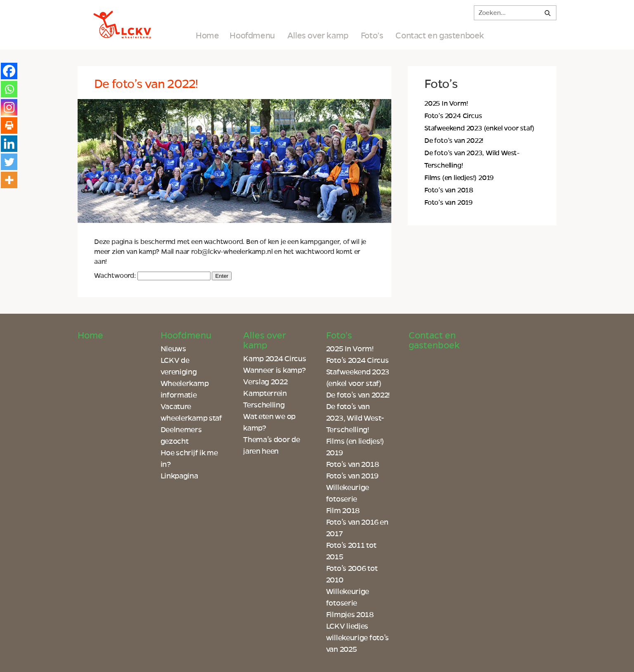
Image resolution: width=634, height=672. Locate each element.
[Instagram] (9, 107)
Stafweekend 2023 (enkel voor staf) (479, 128)
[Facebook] (9, 71)
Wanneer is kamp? (274, 370)
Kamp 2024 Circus (274, 359)
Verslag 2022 (265, 382)
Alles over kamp (318, 35)
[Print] (9, 125)
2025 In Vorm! (446, 104)
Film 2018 (343, 511)
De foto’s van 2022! (454, 141)
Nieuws (173, 349)
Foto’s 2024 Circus (453, 116)
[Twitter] (9, 162)
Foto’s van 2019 (448, 203)
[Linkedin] (9, 144)
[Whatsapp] (9, 89)
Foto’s (372, 35)
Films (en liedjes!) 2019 (459, 178)
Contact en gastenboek (440, 35)
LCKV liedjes (347, 626)
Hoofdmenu (252, 35)
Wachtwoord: (152, 276)
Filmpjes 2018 (350, 615)
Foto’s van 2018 (449, 190)
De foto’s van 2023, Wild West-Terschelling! (355, 418)
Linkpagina (179, 476)
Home (207, 35)
